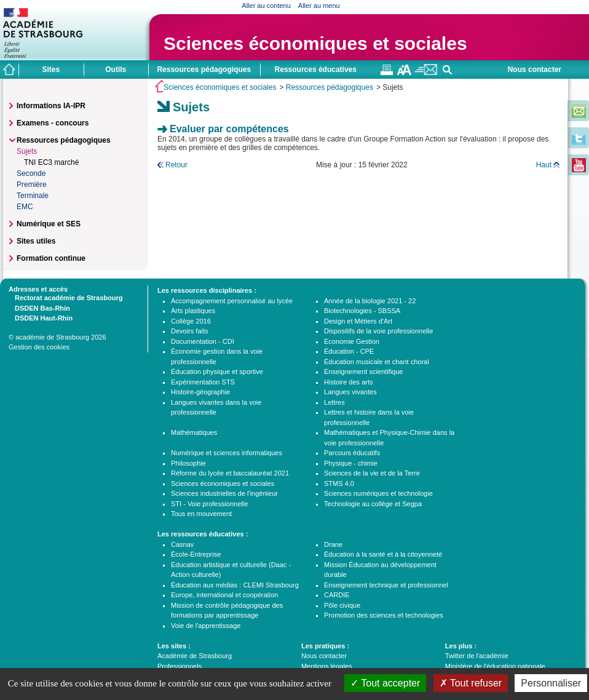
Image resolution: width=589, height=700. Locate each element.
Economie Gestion (352, 341)
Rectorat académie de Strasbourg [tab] (65, 297)
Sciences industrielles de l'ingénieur (224, 493)
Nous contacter (535, 70)
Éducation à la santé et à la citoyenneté (383, 554)
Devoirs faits (190, 331)
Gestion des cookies (39, 347)
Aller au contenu (266, 6)
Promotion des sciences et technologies (384, 615)
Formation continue (51, 258)
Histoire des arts (348, 382)
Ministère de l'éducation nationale (495, 666)
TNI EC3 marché (51, 162)
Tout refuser (471, 683)
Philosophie (188, 463)
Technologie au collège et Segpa (373, 504)
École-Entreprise (196, 554)
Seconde (31, 173)
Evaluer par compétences (229, 129)
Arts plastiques (193, 311)
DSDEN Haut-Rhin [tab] (41, 317)
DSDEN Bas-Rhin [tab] (39, 308)
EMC (25, 207)
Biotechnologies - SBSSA (362, 311)
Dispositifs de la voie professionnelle (378, 331)
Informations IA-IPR (51, 106)
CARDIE (337, 595)
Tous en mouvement (201, 514)
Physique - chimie (351, 463)
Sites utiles (36, 241)
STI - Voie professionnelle (209, 504)
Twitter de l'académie (477, 656)
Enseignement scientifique (363, 372)
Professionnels (180, 666)
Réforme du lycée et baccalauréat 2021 (230, 473)
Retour (176, 165)
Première (32, 185)
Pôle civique (342, 605)
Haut (544, 165)
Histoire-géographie (200, 392)
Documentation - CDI (203, 341)
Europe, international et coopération (224, 595)
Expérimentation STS (203, 382)
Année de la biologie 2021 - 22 (370, 301)
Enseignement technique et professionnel (386, 585)
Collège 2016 (191, 321)
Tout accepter (385, 683)
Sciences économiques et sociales (315, 43)
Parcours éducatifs (352, 453)
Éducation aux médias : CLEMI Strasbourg (235, 585)
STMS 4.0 (339, 483)
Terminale (33, 196)
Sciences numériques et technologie (378, 493)
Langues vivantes (350, 392)
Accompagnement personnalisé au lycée (232, 301)
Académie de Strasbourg (195, 656)
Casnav (182, 544)
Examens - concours (53, 123)
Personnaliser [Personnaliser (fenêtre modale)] (551, 683)
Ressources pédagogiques (330, 87)
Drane (333, 544)
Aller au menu (319, 6)
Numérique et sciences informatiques (227, 453)
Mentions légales (327, 666)
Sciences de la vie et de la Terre (372, 473)
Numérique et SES (49, 224)
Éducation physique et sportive (217, 372)
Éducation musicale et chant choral (377, 362)
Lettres (334, 402)
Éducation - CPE (349, 351)
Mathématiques (194, 432)
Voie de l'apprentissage (206, 626)
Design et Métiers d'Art (358, 321)
